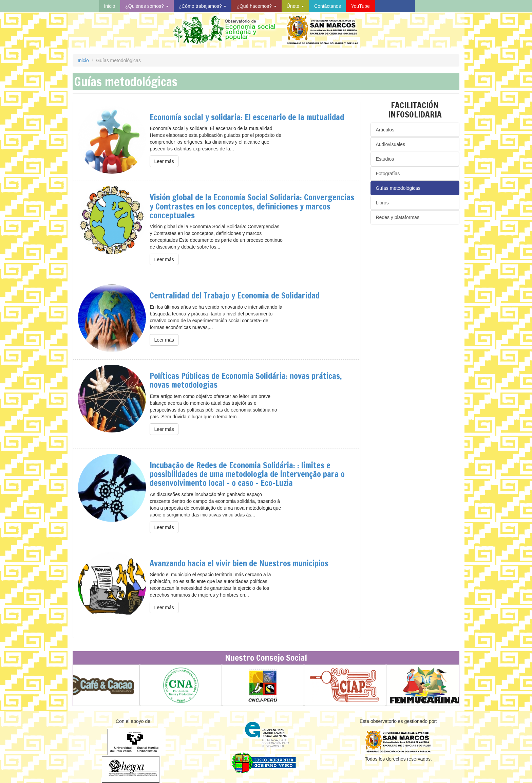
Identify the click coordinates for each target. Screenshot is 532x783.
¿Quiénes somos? (147, 6)
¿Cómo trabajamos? (203, 6)
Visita (395, 6)
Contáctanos (328, 6)
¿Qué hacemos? (256, 6)
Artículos (385, 130)
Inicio (110, 6)
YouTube (360, 6)
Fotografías (388, 174)
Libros (382, 203)
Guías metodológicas (398, 188)
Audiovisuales (391, 144)
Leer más (164, 161)
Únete (295, 6)
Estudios (385, 159)
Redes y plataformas (398, 217)
